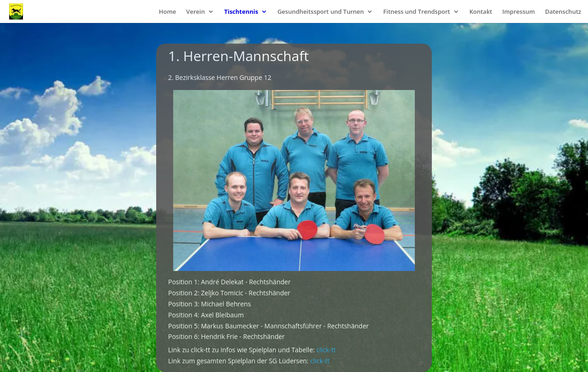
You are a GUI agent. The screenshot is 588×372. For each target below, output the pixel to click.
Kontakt (481, 12)
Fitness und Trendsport (416, 12)
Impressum (518, 12)
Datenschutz (563, 12)
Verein (195, 12)
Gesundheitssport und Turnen (321, 12)
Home (168, 12)
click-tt (326, 350)
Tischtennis (241, 12)
